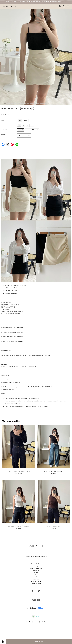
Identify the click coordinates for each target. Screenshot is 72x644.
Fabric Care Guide (36, 579)
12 (41, 104)
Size (2, 125)
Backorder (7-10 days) (32, 130)
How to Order (36, 570)
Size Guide (36, 573)
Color (3, 120)
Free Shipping (36, 577)
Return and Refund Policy (36, 568)
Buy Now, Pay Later (36, 566)
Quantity (4, 135)
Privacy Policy (36, 622)
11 (38, 104)
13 (45, 104)
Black (20, 120)
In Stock (21, 130)
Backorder (36, 575)
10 (35, 104)
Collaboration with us (36, 584)
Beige (26, 120)
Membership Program (36, 581)
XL (28, 125)
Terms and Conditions (36, 564)
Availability (4, 130)
